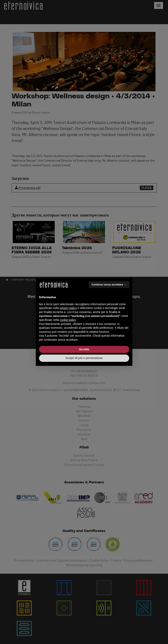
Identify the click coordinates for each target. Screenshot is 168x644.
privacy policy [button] (68, 308)
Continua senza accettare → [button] (109, 285)
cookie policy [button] (68, 320)
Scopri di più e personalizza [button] (84, 358)
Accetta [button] (84, 349)
